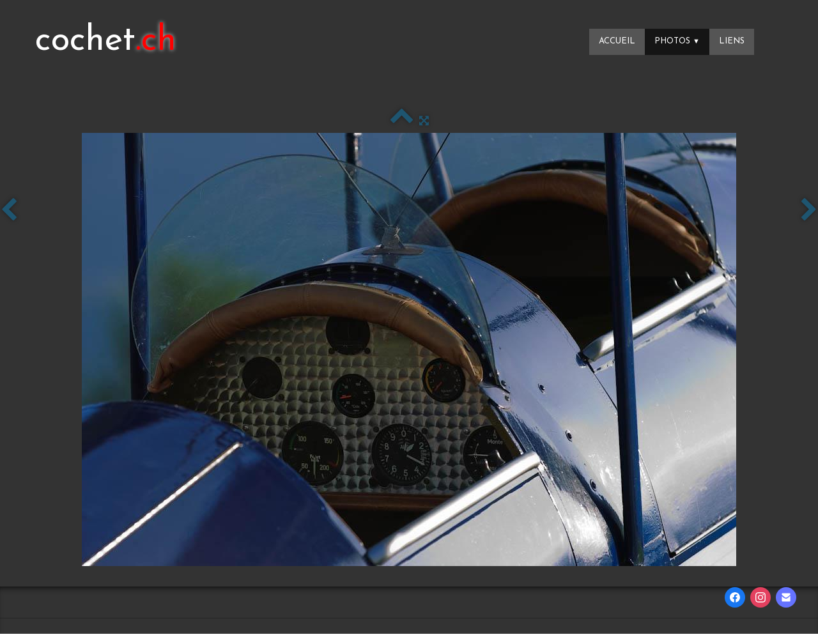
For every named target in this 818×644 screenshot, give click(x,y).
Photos (677, 41)
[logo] (106, 42)
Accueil (617, 41)
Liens (732, 41)
